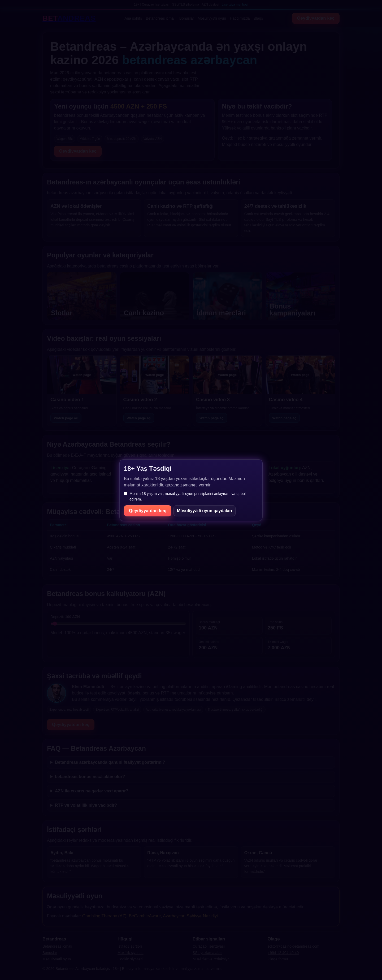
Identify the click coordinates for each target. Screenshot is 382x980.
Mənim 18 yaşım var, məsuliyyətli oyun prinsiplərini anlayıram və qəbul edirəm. (185, 496)
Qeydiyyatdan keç (148, 511)
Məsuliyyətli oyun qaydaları (205, 511)
